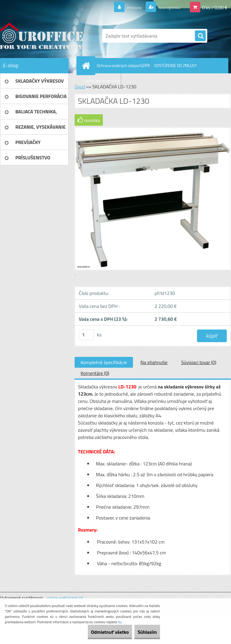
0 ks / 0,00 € (215, 7)
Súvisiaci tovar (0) (199, 362)
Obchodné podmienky (103, 81)
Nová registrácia (163, 7)
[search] (200, 36)
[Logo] (41, 36)
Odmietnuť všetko (97, 632)
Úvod (80, 87)
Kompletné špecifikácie (104, 362)
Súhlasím (143, 632)
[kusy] (86, 335)
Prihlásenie (119, 7)
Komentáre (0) (95, 373)
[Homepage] (87, 66)
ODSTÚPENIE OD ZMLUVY (176, 66)
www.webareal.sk (65, 598)
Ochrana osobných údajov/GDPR (123, 66)
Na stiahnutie (154, 362)
